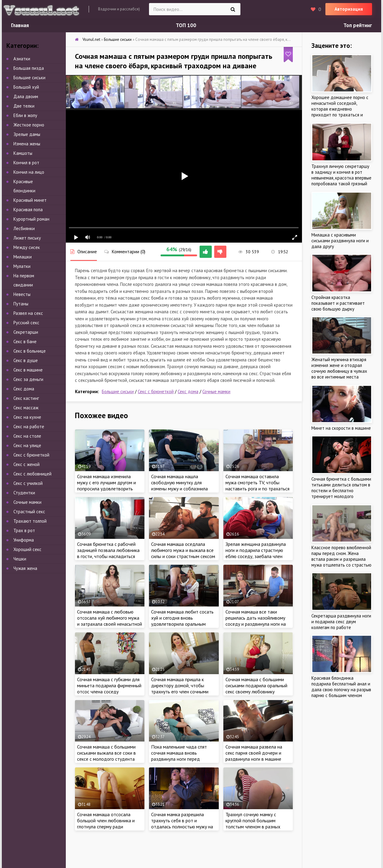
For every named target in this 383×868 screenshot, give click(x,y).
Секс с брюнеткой (156, 391)
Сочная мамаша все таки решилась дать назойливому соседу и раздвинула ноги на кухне (256, 621)
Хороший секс (27, 549)
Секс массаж (26, 408)
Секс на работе (29, 427)
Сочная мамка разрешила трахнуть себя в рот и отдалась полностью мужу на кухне (182, 824)
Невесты (22, 294)
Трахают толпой (30, 521)
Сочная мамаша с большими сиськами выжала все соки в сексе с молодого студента (106, 753)
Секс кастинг (26, 398)
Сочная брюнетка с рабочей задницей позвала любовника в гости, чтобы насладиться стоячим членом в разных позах (108, 556)
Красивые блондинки (24, 186)
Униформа (24, 540)
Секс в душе (26, 360)
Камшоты (23, 153)
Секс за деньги (28, 379)
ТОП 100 (186, 25)
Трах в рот (24, 530)
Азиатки (22, 59)
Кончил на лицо (29, 172)
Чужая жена (25, 568)
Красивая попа (28, 210)
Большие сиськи (118, 391)
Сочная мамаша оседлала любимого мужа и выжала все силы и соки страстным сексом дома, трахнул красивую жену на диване (183, 556)
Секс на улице (27, 445)
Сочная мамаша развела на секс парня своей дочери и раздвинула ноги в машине (254, 753)
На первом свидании (24, 280)
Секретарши (26, 332)
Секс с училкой (28, 483)
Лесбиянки (24, 228)
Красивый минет (30, 200)
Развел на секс (28, 313)
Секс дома (188, 391)
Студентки (24, 493)
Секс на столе (27, 436)
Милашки (23, 257)
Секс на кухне (27, 417)
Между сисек (27, 247)
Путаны (21, 304)
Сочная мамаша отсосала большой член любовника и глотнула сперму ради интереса (106, 824)
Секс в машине (28, 370)
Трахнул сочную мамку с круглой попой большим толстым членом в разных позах (253, 824)
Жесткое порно (29, 125)
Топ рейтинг (358, 25)
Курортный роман (31, 219)
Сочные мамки (216, 391)
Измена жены (27, 144)
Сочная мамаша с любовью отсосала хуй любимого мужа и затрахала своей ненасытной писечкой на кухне (110, 621)
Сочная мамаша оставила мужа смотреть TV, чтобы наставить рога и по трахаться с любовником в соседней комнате (257, 489)
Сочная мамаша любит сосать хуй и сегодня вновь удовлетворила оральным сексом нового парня (182, 621)
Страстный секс (29, 512)
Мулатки (22, 266)
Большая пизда (29, 68)
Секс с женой (27, 464)
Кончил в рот (26, 163)
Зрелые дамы (27, 134)
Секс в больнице (30, 351)
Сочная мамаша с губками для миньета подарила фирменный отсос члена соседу (109, 685)
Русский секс (26, 323)
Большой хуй (26, 87)
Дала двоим (26, 96)
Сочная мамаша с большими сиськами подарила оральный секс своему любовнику (256, 685)
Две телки (24, 106)
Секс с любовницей (32, 474)
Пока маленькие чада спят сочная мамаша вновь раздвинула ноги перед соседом (179, 756)
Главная (20, 25)
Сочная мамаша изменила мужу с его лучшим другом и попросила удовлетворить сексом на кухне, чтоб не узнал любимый (110, 489)
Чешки (20, 559)
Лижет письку (27, 238)
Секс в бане (25, 342)
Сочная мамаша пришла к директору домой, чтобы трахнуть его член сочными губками (180, 688)
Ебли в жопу (25, 115)
